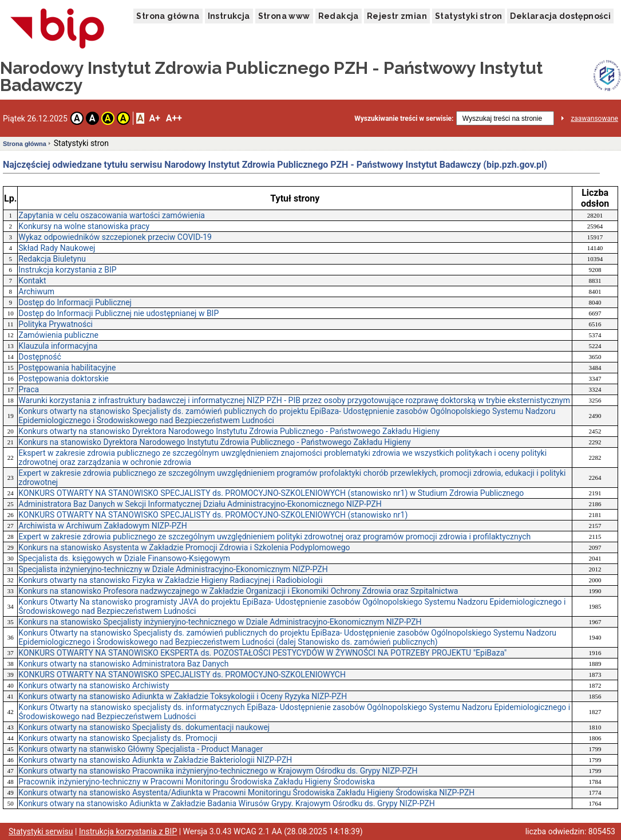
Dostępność (40, 357)
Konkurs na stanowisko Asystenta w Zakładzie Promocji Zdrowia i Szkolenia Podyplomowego (184, 547)
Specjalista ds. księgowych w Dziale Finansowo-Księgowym (124, 558)
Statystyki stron (468, 16)
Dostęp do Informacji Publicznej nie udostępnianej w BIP (118, 313)
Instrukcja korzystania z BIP (67, 270)
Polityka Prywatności (56, 324)
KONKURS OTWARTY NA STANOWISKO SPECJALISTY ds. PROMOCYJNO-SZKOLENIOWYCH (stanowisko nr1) (213, 515)
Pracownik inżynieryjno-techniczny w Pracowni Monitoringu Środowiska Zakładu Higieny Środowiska (197, 782)
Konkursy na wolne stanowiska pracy (84, 226)
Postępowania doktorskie (63, 378)
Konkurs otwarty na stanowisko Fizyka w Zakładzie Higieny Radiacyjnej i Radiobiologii (170, 580)
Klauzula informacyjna (58, 346)
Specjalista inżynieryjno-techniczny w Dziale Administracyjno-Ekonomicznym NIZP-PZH (173, 569)
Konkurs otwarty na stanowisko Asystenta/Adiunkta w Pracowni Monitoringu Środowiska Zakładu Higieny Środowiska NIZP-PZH (246, 792)
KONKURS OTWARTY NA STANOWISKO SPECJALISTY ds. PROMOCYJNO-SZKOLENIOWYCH (182, 675)
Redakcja (339, 16)
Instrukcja (229, 16)
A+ (154, 118)
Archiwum (36, 291)
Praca (29, 389)
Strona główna (168, 16)
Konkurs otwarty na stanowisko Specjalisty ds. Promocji (118, 738)
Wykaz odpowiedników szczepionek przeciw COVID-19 (115, 237)
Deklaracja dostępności (560, 16)
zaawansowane (594, 119)
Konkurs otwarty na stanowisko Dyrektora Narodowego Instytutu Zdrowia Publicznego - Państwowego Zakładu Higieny (229, 431)
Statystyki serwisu (41, 831)
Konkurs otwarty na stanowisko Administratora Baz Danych (123, 664)
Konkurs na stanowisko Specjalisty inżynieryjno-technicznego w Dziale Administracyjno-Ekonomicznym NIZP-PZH (220, 622)
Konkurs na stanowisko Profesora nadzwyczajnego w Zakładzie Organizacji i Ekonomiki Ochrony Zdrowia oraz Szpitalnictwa (238, 591)
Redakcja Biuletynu (52, 259)
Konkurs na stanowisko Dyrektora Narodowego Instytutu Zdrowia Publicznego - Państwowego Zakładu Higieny (214, 442)
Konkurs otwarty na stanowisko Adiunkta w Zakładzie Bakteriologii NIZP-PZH (155, 760)
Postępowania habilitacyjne (67, 368)
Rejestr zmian (397, 16)
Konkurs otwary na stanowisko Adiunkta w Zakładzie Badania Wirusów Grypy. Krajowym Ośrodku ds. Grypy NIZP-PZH (226, 803)
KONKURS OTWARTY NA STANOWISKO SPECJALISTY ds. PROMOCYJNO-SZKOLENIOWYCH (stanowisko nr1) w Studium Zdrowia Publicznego (271, 493)
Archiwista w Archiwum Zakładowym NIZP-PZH (102, 526)
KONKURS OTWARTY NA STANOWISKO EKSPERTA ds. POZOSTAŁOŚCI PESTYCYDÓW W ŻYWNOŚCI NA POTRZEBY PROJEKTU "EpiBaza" (262, 653)
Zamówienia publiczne (58, 335)
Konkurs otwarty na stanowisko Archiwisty (94, 685)
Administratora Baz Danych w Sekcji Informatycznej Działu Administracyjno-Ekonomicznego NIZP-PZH (200, 504)
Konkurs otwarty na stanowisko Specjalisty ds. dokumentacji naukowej (144, 727)
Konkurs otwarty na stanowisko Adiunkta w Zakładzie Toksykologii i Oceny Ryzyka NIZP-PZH (183, 696)
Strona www (284, 16)
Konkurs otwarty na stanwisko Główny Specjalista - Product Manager (141, 749)
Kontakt (32, 281)
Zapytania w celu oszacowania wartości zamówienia (112, 215)
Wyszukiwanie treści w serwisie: (404, 119)
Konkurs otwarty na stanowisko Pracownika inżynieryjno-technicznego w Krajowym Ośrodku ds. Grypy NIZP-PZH (218, 771)
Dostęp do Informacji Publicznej (75, 302)
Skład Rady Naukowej (57, 248)
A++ (174, 118)
